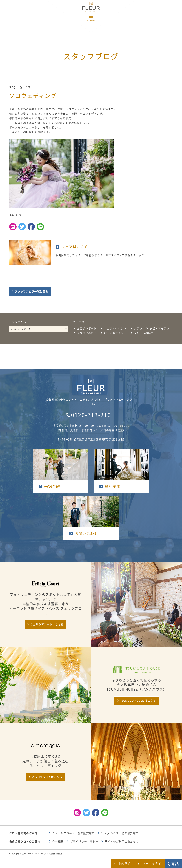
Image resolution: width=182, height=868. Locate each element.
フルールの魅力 (144, 333)
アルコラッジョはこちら (47, 777)
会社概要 (58, 842)
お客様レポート (87, 328)
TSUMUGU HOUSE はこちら (138, 701)
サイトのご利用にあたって (122, 842)
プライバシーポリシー (84, 842)
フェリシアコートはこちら (47, 624)
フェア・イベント (115, 328)
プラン (138, 328)
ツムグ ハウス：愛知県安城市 (120, 833)
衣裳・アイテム (160, 328)
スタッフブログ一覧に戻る (31, 292)
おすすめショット (115, 333)
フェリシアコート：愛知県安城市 (73, 833)
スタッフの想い (87, 333)
